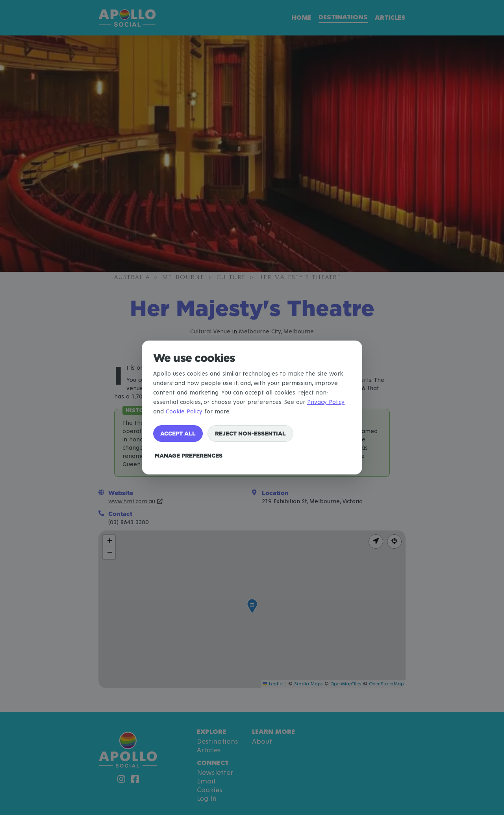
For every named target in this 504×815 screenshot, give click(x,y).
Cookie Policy (184, 412)
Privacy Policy (326, 402)
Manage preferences (189, 455)
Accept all (178, 433)
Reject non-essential (250, 433)
